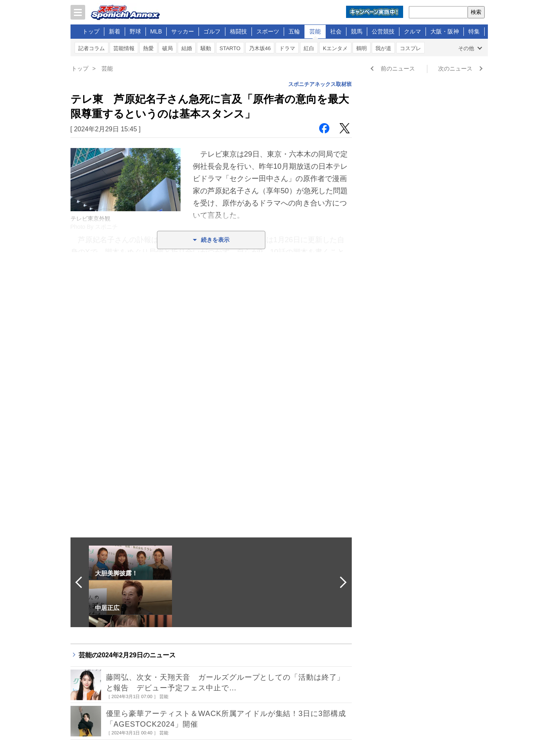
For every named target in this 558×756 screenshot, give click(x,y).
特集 (474, 31)
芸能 (315, 31)
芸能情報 (124, 48)
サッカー (183, 31)
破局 (168, 48)
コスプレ (410, 48)
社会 (336, 31)
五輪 (294, 31)
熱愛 (148, 48)
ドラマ (287, 48)
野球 (135, 31)
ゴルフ (212, 31)
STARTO (230, 48)
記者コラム (92, 48)
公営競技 (383, 31)
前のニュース (398, 69)
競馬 (357, 31)
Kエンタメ (335, 48)
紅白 (309, 48)
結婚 (187, 48)
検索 (476, 12)
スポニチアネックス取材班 (320, 84)
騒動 (206, 48)
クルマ (412, 31)
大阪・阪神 (445, 31)
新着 (115, 31)
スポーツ (268, 31)
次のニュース (455, 69)
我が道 (383, 48)
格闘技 (238, 31)
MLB (156, 31)
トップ (91, 31)
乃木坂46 (260, 48)
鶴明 (362, 48)
